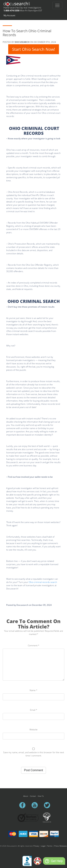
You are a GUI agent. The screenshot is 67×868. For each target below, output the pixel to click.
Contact (33, 796)
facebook (24, 805)
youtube (36, 805)
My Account (9, 15)
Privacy (36, 846)
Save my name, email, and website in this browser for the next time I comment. (34, 754)
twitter (49, 805)
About (26, 796)
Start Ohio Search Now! (34, 49)
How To (41, 796)
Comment (34, 645)
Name (33, 690)
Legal (43, 846)
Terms (50, 846)
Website (33, 730)
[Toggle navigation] (57, 5)
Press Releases (61, 846)
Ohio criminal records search (43, 582)
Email (34, 710)
